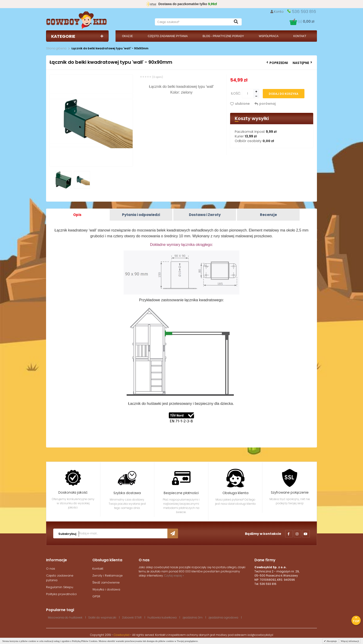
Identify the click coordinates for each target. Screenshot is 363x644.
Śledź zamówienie (106, 582)
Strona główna (56, 48)
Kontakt (98, 569)
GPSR (96, 596)
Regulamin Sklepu (60, 587)
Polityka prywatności (61, 594)
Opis (77, 215)
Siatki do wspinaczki (102, 617)
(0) (306, 22)
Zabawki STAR (132, 617)
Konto (277, 12)
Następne (302, 63)
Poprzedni (277, 63)
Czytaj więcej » (174, 576)
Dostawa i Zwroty (205, 215)
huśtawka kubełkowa (162, 617)
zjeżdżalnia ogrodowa (223, 617)
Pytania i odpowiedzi (141, 215)
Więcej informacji (350, 641)
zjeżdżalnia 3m (192, 617)
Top (356, 620)
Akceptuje (331, 641)
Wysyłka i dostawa (106, 589)
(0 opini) (158, 77)
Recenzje (268, 215)
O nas (51, 569)
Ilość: (236, 93)
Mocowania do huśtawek (65, 617)
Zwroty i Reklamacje (108, 576)
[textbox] (198, 22)
